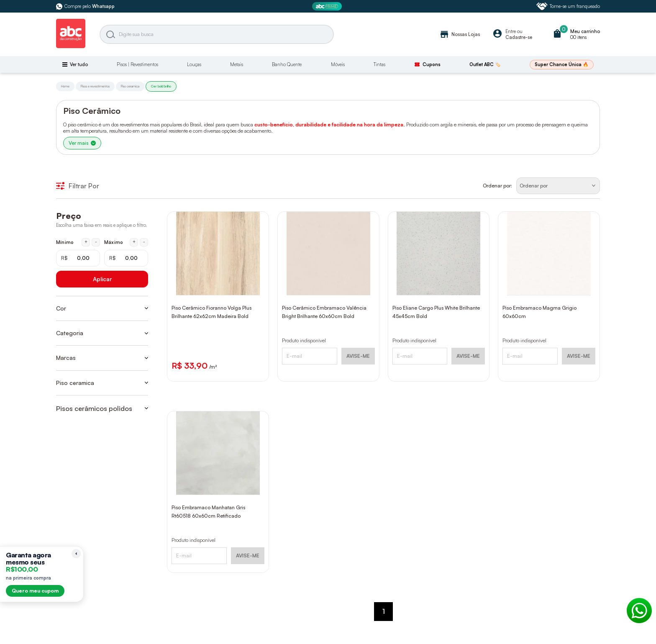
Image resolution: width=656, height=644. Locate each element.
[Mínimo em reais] (78, 258)
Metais (237, 64)
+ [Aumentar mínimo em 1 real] (86, 242)
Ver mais (82, 143)
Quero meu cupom (35, 591)
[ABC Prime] (328, 6)
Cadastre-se (519, 37)
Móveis (338, 64)
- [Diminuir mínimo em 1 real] (96, 242)
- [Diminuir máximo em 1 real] (144, 242)
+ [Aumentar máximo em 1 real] (134, 242)
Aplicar (102, 279)
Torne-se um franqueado (568, 6)
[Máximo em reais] (126, 258)
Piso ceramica (130, 86)
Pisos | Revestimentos (137, 64)
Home (65, 86)
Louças (194, 64)
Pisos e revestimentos (95, 86)
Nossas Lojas (460, 34)
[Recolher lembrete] (76, 554)
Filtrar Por (78, 186)
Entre (511, 31)
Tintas (379, 64)
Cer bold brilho (161, 86)
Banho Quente (287, 64)
